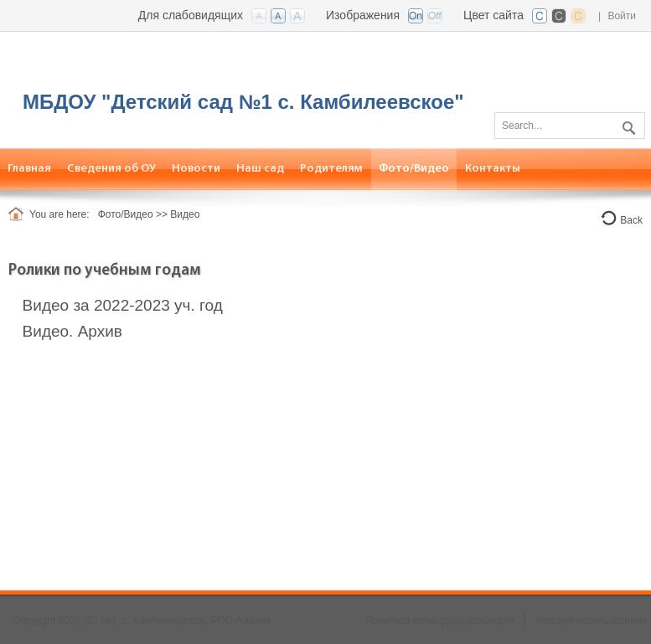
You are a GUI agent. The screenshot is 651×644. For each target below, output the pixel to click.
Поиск (627, 125)
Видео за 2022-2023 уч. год (123, 305)
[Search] (570, 126)
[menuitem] (112, 169)
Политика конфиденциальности (439, 621)
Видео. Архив (72, 331)
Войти (622, 16)
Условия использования (591, 621)
